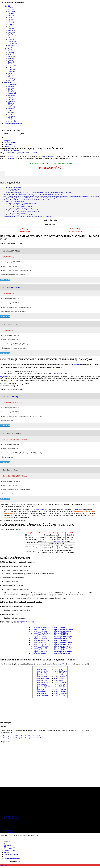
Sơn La (10, 38)
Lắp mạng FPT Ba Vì (61, 627)
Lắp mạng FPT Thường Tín (63, 652)
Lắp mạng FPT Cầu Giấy (39, 629)
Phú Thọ (11, 34)
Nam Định (11, 30)
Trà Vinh (11, 118)
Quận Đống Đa (42, 675)
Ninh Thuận (12, 79)
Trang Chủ (7, 141)
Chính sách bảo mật (11, 820)
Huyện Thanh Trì (42, 695)
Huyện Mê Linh (59, 678)
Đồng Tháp (12, 105)
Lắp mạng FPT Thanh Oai (63, 650)
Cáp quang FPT (10, 158)
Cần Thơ (11, 99)
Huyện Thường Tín (60, 693)
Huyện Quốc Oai (60, 686)
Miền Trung (8, 49)
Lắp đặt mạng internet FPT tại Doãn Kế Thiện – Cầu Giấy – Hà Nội (23, 738)
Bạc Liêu (11, 88)
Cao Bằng (11, 13)
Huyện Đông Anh (60, 673)
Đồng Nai (11, 103)
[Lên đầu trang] (1, 838)
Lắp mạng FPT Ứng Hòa (62, 653)
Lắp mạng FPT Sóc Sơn (62, 635)
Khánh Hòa (12, 56)
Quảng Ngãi (12, 69)
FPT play (7, 852)
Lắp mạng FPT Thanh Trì (39, 652)
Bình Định (11, 95)
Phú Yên (11, 64)
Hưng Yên (11, 25)
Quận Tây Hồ (41, 690)
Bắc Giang (11, 12)
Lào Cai (10, 26)
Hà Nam (11, 17)
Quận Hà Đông (42, 677)
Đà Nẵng (11, 53)
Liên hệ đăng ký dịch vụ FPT (14, 123)
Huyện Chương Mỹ (60, 675)
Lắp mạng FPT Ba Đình (39, 627)
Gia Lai (10, 73)
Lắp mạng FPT (32, 153)
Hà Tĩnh (10, 60)
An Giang (11, 86)
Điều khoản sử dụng (11, 816)
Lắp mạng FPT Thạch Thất (63, 648)
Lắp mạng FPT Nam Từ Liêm (40, 644)
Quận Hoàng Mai (42, 682)
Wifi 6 (11, 420)
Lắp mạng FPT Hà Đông (39, 639)
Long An (11, 110)
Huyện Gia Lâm (42, 693)
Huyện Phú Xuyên (60, 682)
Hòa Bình (11, 23)
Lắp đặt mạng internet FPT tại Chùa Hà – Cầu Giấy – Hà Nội (20, 736)
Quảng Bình (12, 62)
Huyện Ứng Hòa (59, 695)
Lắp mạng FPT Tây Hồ (38, 642)
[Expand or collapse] (1, 178)
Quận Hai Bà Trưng (43, 678)
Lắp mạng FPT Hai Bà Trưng (40, 633)
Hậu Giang (11, 107)
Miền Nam (8, 82)
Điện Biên (11, 15)
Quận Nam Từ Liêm (43, 686)
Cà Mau (10, 97)
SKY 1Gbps (16, 287)
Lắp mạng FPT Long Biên (39, 648)
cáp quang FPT (76, 364)
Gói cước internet (10, 142)
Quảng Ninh (12, 36)
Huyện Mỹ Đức (59, 680)
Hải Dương (12, 19)
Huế (9, 54)
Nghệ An (11, 58)
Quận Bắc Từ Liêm (43, 671)
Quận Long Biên (42, 684)
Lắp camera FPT (9, 832)
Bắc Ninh (11, 10)
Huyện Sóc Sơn (59, 688)
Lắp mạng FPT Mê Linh (62, 633)
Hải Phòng (11, 21)
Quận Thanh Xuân (43, 688)
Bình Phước (12, 94)
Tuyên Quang (12, 43)
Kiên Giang (12, 109)
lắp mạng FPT (60, 664)
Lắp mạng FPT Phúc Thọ (62, 644)
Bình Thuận (12, 51)
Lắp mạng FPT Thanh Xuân (40, 640)
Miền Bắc (7, 6)
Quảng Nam (12, 66)
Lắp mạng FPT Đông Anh (63, 631)
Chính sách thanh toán (12, 818)
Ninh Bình (11, 32)
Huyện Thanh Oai (60, 691)
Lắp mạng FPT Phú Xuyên (63, 642)
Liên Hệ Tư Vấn (5, 280)
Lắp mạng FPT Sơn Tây (39, 653)
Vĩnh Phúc (11, 45)
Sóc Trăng (11, 112)
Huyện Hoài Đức (60, 677)
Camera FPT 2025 (10, 146)
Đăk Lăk (11, 77)
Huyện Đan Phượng (61, 671)
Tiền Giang (11, 116)
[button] (12, 858)
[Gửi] (5, 844)
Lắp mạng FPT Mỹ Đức (62, 640)
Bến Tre (10, 90)
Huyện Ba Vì (58, 669)
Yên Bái (10, 47)
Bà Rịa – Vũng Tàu (14, 122)
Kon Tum (11, 81)
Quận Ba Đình (41, 669)
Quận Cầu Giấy (42, 673)
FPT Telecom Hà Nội (37, 510)
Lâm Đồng (11, 101)
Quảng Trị (11, 67)
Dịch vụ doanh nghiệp (11, 150)
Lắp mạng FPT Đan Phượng (64, 629)
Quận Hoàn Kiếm (42, 680)
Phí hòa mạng (58, 541)
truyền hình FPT (59, 373)
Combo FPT (8, 144)
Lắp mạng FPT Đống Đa (39, 631)
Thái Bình (11, 40)
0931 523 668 (25, 231)
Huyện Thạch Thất (60, 690)
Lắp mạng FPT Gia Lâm (39, 650)
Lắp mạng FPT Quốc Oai (62, 646)
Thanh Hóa (12, 71)
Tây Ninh (11, 114)
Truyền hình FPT (6, 377)
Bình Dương (12, 92)
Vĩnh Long (11, 120)
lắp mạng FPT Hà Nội (25, 622)
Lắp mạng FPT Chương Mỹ (63, 637)
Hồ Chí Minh (12, 84)
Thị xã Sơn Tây (41, 691)
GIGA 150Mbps (13, 396)
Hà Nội (10, 8)
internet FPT (49, 156)
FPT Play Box (76, 510)
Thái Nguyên (12, 41)
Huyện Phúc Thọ (59, 684)
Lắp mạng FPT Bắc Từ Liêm (40, 646)
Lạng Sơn (11, 28)
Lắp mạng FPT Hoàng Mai (40, 637)
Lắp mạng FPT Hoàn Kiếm (40, 635)
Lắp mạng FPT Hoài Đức (62, 639)
